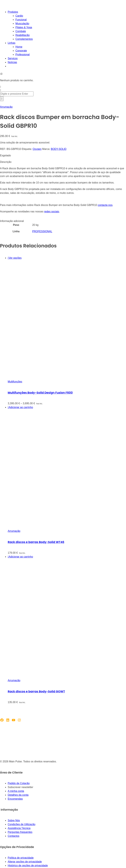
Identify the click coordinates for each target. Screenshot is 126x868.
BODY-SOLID (59, 149)
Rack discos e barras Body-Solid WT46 (36, 542)
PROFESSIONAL (42, 231)
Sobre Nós (14, 820)
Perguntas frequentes (20, 832)
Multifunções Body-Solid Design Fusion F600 (40, 393)
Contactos (14, 836)
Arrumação (6, 107)
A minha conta (16, 791)
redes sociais (52, 212)
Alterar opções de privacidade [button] (25, 862)
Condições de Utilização (22, 824)
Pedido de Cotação (19, 783)
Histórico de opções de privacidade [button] (28, 865)
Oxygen (37, 149)
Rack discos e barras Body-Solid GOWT (36, 691)
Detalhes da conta (18, 795)
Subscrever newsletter (20, 787)
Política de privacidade (21, 858)
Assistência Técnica (19, 828)
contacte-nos (105, 205)
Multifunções (15, 382)
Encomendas (15, 799)
